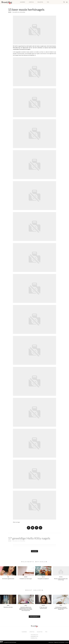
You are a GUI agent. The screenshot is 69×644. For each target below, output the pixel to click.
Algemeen (23, 2)
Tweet (33, 528)
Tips (48, 2)
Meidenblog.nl (34, 636)
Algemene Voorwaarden (59, 642)
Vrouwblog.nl (34, 635)
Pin (37, 528)
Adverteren (51, 642)
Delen (29, 528)
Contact (67, 642)
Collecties (40, 2)
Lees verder (35, 551)
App (40, 528)
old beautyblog (22, 12)
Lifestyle (31, 2)
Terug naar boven (34, 617)
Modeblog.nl (34, 638)
